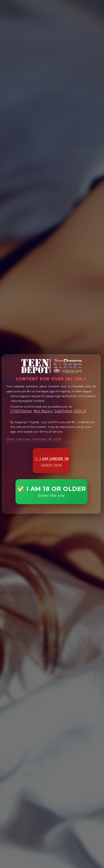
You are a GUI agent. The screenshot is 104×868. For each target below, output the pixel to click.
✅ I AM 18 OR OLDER (51, 492)
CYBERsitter (21, 411)
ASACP (80, 411)
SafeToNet (63, 411)
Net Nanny (43, 411)
